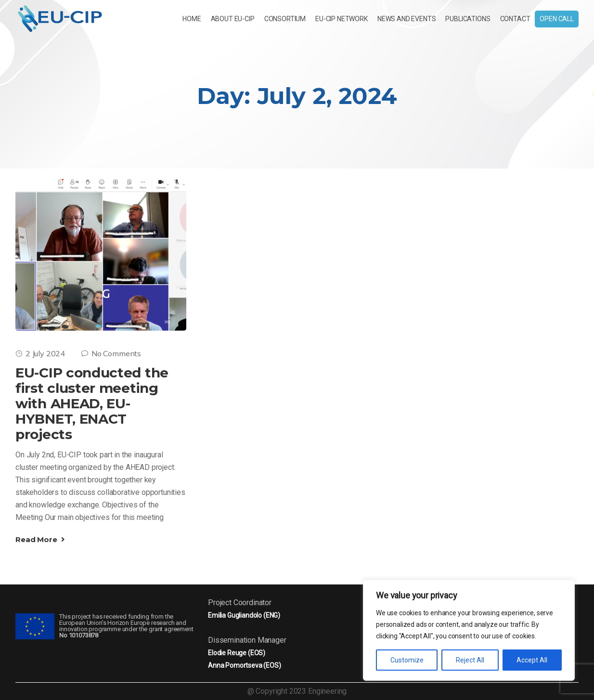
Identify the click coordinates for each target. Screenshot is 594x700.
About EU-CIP (233, 19)
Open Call (557, 19)
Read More (40, 539)
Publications (468, 19)
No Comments (111, 353)
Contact (515, 19)
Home (192, 19)
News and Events (407, 19)
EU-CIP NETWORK (342, 19)
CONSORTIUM (285, 19)
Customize (407, 660)
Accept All (532, 660)
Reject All (470, 660)
